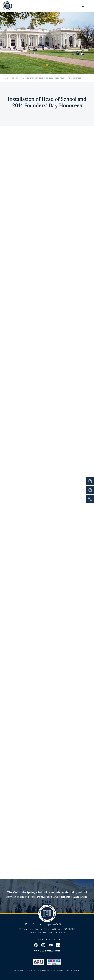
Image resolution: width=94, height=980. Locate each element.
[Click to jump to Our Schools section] (47, 69)
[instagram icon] (43, 945)
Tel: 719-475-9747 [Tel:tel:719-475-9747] (39, 932)
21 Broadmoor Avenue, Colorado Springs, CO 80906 (47, 929)
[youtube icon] (51, 945)
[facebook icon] (36, 945)
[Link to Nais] (54, 962)
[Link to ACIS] (39, 962)
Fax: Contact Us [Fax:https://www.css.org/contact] (57, 932)
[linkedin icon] (58, 945)
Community (17, 78)
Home (6, 78)
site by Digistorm (72, 970)
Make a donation (47, 951)
